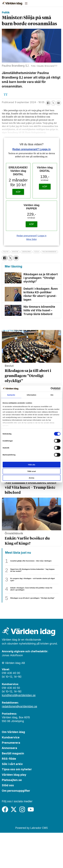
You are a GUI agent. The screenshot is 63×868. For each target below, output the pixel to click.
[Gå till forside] (12, 3)
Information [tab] (32, 395)
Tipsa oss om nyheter (17, 805)
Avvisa (32, 478)
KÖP (18, 192)
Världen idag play (14, 810)
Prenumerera (11, 778)
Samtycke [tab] (11, 395)
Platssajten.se (12, 815)
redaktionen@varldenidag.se (19, 742)
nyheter (22, 251)
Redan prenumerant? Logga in (31, 149)
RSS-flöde (9, 794)
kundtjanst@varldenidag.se (19, 730)
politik (8, 251)
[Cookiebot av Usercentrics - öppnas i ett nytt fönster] (51, 389)
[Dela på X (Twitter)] (53, 103)
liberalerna (40, 251)
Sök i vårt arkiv (12, 799)
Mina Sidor (31, 239)
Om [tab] (52, 395)
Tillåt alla (32, 465)
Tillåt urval (31, 471)
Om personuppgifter (16, 826)
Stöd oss (8, 821)
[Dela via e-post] (58, 103)
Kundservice (11, 773)
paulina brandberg (16, 256)
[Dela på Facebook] (48, 103)
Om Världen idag (13, 767)
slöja (55, 251)
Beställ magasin (13, 789)
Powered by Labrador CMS (32, 863)
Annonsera (9, 783)
